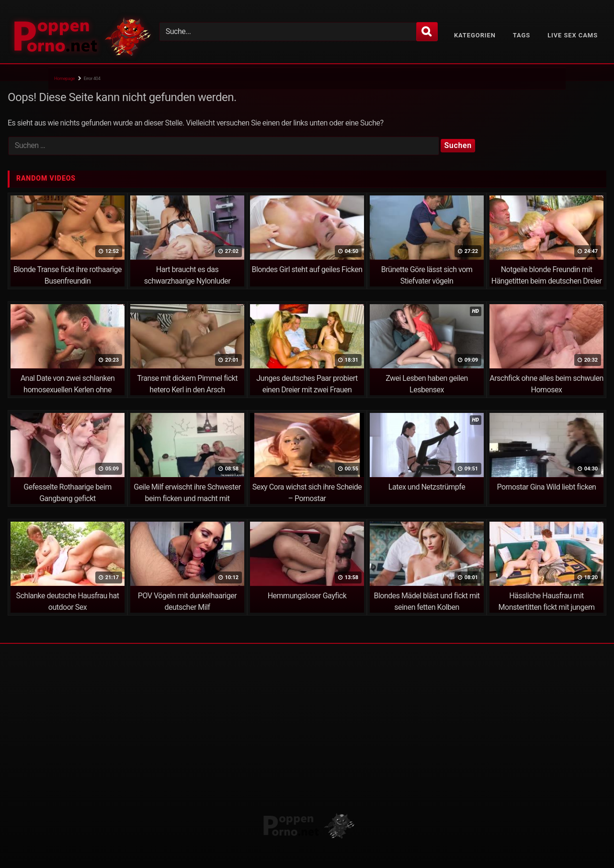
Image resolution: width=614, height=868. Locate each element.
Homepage (64, 78)
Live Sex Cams (573, 35)
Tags (522, 35)
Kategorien (475, 35)
